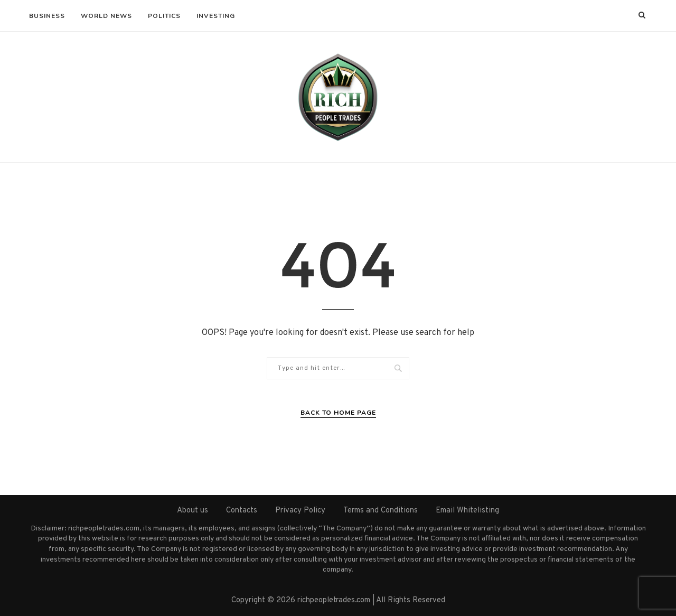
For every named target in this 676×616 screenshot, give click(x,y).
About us (193, 511)
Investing (216, 16)
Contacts (242, 511)
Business (47, 16)
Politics (164, 16)
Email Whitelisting (467, 511)
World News (106, 16)
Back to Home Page (338, 413)
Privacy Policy (300, 511)
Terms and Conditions (381, 511)
